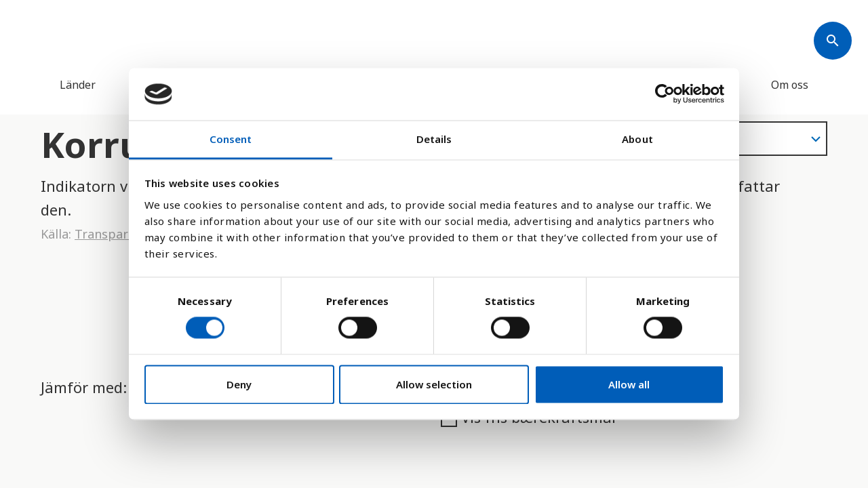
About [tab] (637, 139)
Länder (78, 85)
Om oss (790, 85)
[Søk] (833, 41)
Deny (239, 384)
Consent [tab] (231, 139)
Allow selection (434, 384)
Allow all (629, 384)
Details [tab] (434, 139)
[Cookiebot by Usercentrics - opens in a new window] (665, 94)
